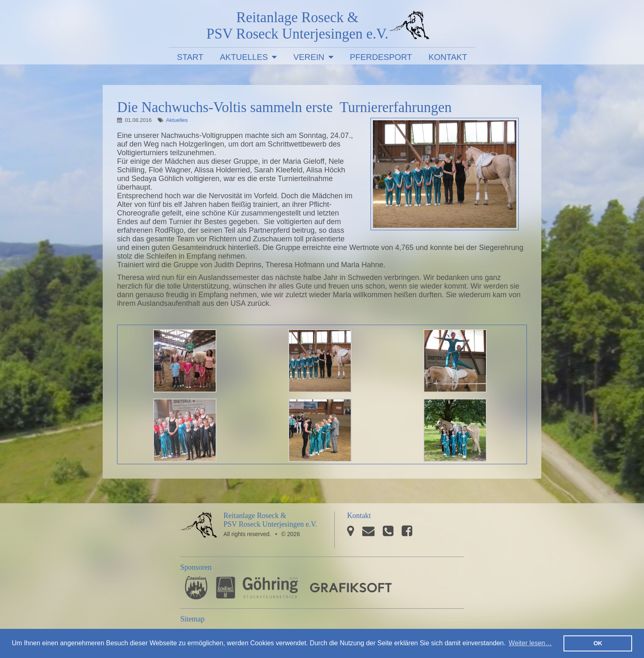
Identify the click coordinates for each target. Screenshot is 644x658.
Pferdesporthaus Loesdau (196, 588)
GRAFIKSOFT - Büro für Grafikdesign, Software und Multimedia (351, 588)
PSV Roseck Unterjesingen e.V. (409, 27)
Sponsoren (196, 567)
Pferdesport (381, 57)
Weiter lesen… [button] (530, 643)
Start (190, 57)
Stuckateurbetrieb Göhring (257, 588)
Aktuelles (244, 57)
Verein (309, 57)
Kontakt (448, 57)
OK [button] (598, 643)
